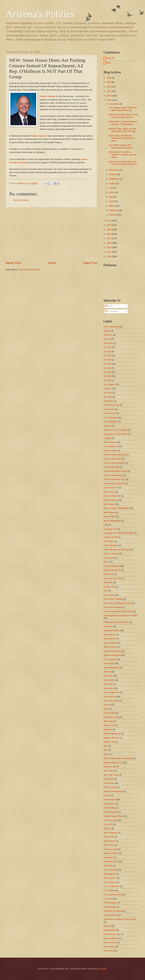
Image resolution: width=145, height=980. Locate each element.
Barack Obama (110, 500)
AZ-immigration (111, 422)
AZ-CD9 (107, 380)
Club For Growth (111, 554)
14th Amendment (111, 327)
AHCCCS (108, 335)
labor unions (109, 947)
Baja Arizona (109, 492)
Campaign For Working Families (118, 533)
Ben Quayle (109, 504)
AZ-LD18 (108, 393)
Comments (112, 311)
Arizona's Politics (40, 14)
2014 (109, 238)
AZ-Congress (110, 384)
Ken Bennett (109, 713)
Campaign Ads (110, 529)
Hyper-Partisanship (112, 651)
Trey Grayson (110, 882)
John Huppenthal (111, 692)
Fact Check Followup (113, 599)
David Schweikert (112, 566)
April (112, 201)
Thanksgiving (110, 874)
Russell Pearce (111, 812)
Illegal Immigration (112, 655)
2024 (109, 78)
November (114, 170)
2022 (109, 87)
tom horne (108, 951)
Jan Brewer (109, 663)
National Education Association (118, 758)
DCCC (106, 562)
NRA (106, 750)
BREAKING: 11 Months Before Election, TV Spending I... (123, 123)
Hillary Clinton (110, 647)
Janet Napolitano (111, 667)
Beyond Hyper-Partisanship (116, 508)
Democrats (109, 574)
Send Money (109, 841)
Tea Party (108, 866)
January (113, 215)
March (112, 206)
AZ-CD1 (107, 347)
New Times (109, 771)
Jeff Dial (107, 672)
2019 (109, 100)
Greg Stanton (110, 639)
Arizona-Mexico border (114, 484)
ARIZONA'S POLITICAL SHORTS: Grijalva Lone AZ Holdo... (123, 155)
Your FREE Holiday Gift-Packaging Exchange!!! (121, 146)
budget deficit (110, 930)
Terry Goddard (110, 870)
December (114, 104)
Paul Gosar (109, 783)
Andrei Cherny (110, 442)
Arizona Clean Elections (115, 455)
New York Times (111, 775)
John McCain (110, 697)
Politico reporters (39, 136)
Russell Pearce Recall (114, 816)
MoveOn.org (109, 742)
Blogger (103, 969)
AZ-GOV (107, 389)
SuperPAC (108, 857)
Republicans (109, 804)
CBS (106, 525)
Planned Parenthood (113, 791)
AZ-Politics (109, 401)
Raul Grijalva (109, 800)
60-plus (107, 331)
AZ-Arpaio (108, 343)
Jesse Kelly (109, 680)
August (113, 183)
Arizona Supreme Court (114, 479)
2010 (109, 256)
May (111, 197)
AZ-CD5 (107, 364)
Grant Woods (110, 635)
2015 (109, 234)
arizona (107, 926)
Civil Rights (109, 541)
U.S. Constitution (111, 886)
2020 (109, 96)
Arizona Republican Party (115, 471)
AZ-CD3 (107, 356)
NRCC (106, 754)
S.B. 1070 (108, 824)
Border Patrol (110, 516)
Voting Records (111, 915)
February (114, 210)
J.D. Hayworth (110, 659)
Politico (107, 795)
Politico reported (48, 96)
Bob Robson (109, 512)
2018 (109, 221)
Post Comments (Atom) (29, 270)
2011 (109, 252)
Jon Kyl (107, 705)
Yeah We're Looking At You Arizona (120, 919)
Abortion (107, 426)
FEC (106, 591)
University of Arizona (113, 911)
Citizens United (111, 537)
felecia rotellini (110, 938)
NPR (106, 746)
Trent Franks (109, 878)
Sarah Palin (109, 837)
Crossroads (109, 558)
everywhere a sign (112, 934)
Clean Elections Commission (117, 550)
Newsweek (109, 779)
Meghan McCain (111, 738)
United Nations (110, 903)
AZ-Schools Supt (111, 405)
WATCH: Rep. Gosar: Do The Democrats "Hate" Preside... (123, 130)
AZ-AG (107, 339)
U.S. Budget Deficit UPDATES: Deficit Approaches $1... (123, 109)
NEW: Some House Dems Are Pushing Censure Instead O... (124, 163)
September (115, 179)
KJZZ (106, 709)
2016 (109, 229)
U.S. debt (108, 899)
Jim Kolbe (108, 684)
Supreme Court (111, 861)
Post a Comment (21, 200)
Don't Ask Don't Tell (112, 578)
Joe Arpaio (108, 688)
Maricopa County (111, 717)
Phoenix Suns (110, 787)
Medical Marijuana (112, 733)
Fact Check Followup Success (117, 603)
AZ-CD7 (107, 372)
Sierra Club (109, 845)
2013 (109, 243)
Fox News (108, 626)
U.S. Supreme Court (113, 895)
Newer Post (13, 263)
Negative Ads (110, 767)
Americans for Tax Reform (116, 434)
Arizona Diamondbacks (114, 463)
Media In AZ (109, 725)
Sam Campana (110, 833)
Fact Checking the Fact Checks (118, 611)
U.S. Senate (109, 890)
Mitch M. (111, 58)
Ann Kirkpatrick (111, 446)
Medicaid (108, 729)
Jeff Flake (108, 676)
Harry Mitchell (110, 643)
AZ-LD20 (108, 397)
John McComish (111, 701)
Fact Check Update (112, 607)
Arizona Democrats (112, 459)
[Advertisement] (51, 234)
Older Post (90, 263)
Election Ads (109, 587)
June (112, 192)
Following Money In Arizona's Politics (121, 616)
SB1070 (107, 829)
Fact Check (109, 595)
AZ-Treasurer (110, 413)
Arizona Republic (111, 467)
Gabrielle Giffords (112, 630)
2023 (109, 82)
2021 (109, 91)
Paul (109, 63)
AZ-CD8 (107, 376)
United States (110, 907)
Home (52, 263)
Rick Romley (109, 808)
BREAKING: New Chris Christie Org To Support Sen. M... (123, 116)
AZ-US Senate (110, 417)
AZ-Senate (109, 409)
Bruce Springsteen (112, 521)
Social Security (110, 849)
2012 (109, 247)
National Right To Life (113, 763)
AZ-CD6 (107, 368)
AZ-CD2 (107, 351)
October (113, 174)
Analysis (107, 438)
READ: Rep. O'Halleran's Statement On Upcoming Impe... (121, 138)
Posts (109, 306)
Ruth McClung (110, 820)
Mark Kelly (108, 721)
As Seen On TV (111, 488)
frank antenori (110, 942)
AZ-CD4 (107, 360)
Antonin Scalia (110, 450)
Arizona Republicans (113, 475)
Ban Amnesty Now (112, 496)
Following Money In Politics (116, 622)
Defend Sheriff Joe (112, 570)
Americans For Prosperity (115, 430)
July (111, 188)
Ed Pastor (108, 582)
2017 (109, 225)
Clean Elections (111, 545)
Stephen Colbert (111, 853)
